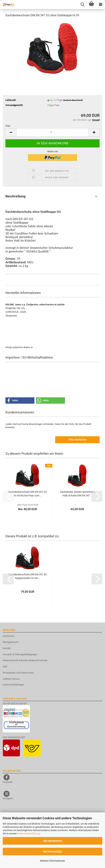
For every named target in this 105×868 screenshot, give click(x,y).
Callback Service (11, 679)
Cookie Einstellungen (13, 685)
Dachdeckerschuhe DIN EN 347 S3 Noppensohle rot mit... (28, 576)
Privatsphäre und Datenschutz (18, 673)
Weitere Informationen (52, 861)
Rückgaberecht (10, 642)
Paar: (8, 126)
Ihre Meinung (77, 440)
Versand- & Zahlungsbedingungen (20, 654)
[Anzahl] (52, 132)
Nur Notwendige (53, 852)
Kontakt (7, 648)
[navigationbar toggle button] (100, 5)
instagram (8, 798)
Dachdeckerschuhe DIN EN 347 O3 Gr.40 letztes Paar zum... (28, 494)
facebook (8, 782)
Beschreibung (15, 196)
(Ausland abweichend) (73, 100)
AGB (5, 667)
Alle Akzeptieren (53, 841)
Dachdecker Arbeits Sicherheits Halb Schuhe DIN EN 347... (77, 494)
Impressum (9, 636)
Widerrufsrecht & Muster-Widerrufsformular (25, 660)
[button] (11, 132)
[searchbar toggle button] (82, 5)
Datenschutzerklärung (29, 834)
